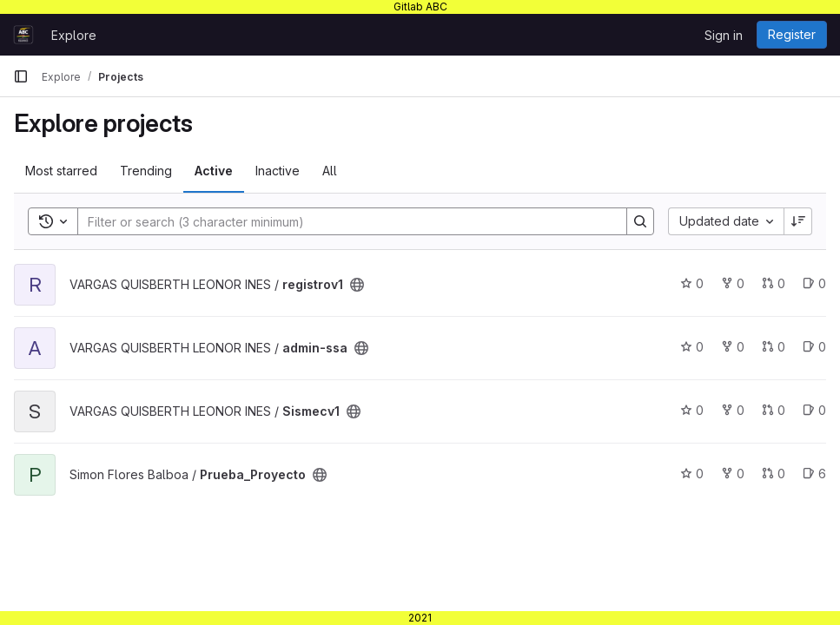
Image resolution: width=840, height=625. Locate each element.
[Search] (344, 221)
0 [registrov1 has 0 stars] (692, 283)
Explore (74, 35)
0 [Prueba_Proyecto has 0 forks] (733, 474)
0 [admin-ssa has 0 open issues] (814, 347)
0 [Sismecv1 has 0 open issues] (814, 410)
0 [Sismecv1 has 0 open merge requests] (774, 410)
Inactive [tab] (278, 171)
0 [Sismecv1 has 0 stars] (692, 410)
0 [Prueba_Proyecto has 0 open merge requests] (774, 474)
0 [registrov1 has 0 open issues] (814, 283)
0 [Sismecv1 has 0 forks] (733, 410)
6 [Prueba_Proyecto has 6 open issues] (814, 474)
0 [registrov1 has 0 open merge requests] (774, 283)
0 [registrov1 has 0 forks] (733, 283)
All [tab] (330, 171)
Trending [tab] (146, 171)
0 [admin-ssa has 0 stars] (692, 347)
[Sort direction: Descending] (798, 221)
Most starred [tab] (61, 171)
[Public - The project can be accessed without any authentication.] (357, 285)
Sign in (724, 35)
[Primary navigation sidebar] (21, 76)
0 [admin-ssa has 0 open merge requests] (774, 347)
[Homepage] (23, 35)
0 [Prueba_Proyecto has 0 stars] (692, 474)
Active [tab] (214, 171)
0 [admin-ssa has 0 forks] (733, 347)
